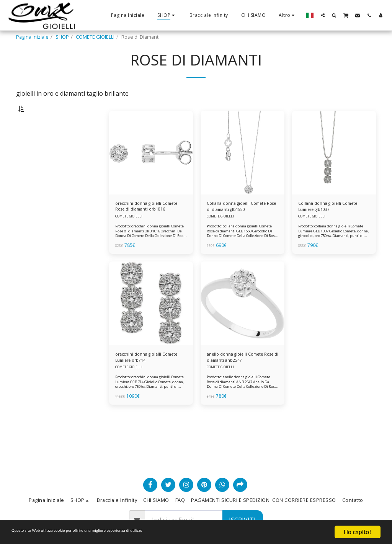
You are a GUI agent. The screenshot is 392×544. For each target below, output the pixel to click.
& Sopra (42, 167)
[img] (151, 172)
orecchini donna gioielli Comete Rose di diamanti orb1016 (144, 227)
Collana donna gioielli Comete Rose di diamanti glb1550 (241, 227)
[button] (323, 15)
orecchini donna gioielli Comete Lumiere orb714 (143, 380)
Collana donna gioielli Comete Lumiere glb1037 (332, 227)
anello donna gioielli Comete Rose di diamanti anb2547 (239, 380)
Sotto (38, 147)
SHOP (62, 37)
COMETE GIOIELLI (95, 37)
